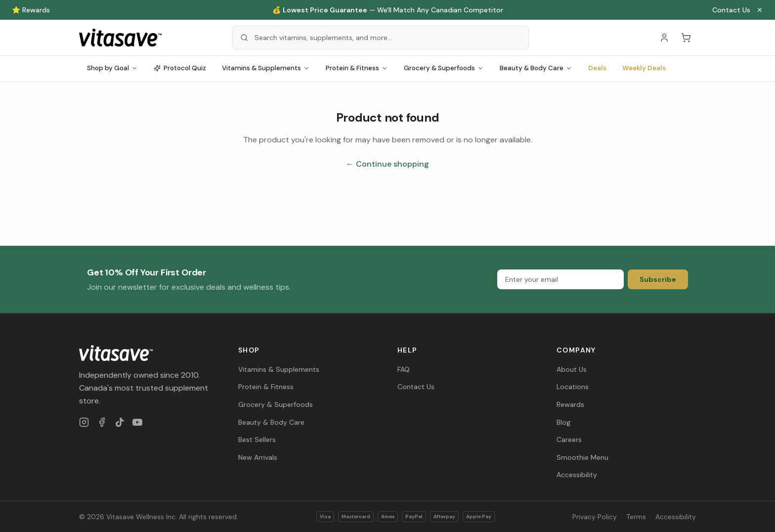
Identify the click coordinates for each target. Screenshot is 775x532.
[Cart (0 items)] (686, 38)
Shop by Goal (112, 68)
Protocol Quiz (180, 68)
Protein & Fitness (357, 68)
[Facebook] (102, 422)
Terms (636, 517)
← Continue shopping (387, 164)
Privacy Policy (595, 517)
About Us (572, 369)
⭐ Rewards (31, 10)
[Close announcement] (760, 10)
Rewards (570, 404)
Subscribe (658, 279)
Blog (563, 422)
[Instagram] (84, 422)
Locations (573, 387)
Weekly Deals (644, 68)
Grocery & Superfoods (444, 68)
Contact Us (731, 10)
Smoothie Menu (582, 457)
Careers (569, 440)
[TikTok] (120, 422)
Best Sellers (257, 440)
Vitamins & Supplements (266, 68)
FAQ (404, 369)
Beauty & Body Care (536, 68)
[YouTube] (137, 422)
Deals (597, 68)
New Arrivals (258, 457)
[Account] (664, 38)
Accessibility (577, 475)
